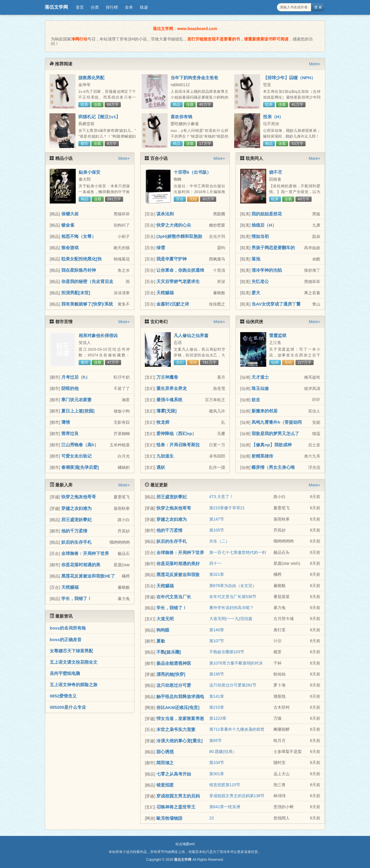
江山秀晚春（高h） (80, 445)
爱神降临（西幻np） (176, 433)
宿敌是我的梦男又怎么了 (275, 433)
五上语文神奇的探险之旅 (74, 685)
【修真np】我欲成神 (271, 445)
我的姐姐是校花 (267, 214)
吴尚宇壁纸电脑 (65, 673)
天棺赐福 (165, 293)
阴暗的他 (70, 388)
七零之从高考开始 (174, 774)
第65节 (216, 741)
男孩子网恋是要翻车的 (273, 248)
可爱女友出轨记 (76, 456)
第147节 (217, 519)
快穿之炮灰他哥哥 (79, 497)
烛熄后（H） (264, 225)
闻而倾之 (165, 763)
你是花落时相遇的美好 (178, 563)
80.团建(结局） (223, 752)
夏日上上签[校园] (78, 411)
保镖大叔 (70, 214)
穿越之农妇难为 (76, 508)
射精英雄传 (262, 456)
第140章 (217, 630)
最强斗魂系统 (169, 400)
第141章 (217, 696)
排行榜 (112, 7)
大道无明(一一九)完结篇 (231, 619)
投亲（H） (273, 117)
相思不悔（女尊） (79, 236)
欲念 (256, 400)
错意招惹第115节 (225, 785)
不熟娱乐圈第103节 (227, 652)
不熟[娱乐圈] (169, 652)
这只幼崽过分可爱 (174, 685)
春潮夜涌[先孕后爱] (80, 467)
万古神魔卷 (167, 377)
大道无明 (165, 619)
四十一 (215, 563)
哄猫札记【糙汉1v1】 (99, 117)
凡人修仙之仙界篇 (191, 335)
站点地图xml (185, 844)
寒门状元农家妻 (76, 400)
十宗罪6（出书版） (192, 172)
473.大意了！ (221, 497)
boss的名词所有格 (68, 628)
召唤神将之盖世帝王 (176, 807)
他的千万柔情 (74, 531)
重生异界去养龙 (172, 388)
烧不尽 (276, 172)
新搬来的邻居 (264, 411)
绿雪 (161, 248)
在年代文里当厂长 (174, 597)
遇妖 (161, 467)
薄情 (66, 422)
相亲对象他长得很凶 (98, 335)
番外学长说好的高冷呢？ (232, 608)
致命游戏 (70, 248)
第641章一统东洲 (225, 807)
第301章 (217, 774)
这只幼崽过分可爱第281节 (233, 685)
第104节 (217, 762)
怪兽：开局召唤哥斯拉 (178, 445)
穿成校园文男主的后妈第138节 (237, 796)
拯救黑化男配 (91, 78)
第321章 (217, 574)
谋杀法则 (165, 214)
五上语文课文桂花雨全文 (74, 662)
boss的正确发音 (66, 640)
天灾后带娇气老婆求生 (178, 281)
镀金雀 (68, 225)
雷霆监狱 (278, 335)
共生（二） (219, 541)
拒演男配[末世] (76, 293)
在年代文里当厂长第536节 (233, 597)
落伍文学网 (56, 7)
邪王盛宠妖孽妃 (76, 520)
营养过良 (70, 433)
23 (212, 818)
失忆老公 (260, 281)
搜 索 (318, 7)
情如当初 (260, 236)
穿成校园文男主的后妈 (178, 796)
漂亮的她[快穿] (171, 674)
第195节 (217, 674)
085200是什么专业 (68, 707)
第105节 (217, 530)
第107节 (217, 641)
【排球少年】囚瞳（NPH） (289, 78)
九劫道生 (165, 456)
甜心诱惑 (165, 752)
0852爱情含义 (63, 696)
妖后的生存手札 (76, 542)
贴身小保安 (89, 172)
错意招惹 (165, 785)
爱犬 (256, 293)
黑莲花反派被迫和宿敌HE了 (88, 576)
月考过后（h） (76, 377)
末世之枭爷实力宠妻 (176, 729)
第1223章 (218, 718)
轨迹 (144, 7)
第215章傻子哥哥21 (227, 508)
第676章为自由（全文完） (233, 586)
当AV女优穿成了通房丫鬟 (276, 304)
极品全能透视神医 (174, 663)
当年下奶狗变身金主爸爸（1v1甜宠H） (194, 80)
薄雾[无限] (166, 411)
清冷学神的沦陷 (267, 270)
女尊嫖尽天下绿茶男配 (71, 651)
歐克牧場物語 (169, 818)
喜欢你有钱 (181, 117)
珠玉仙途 (260, 388)
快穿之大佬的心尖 (174, 225)
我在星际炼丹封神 (79, 270)
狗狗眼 (163, 630)
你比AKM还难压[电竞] (178, 707)
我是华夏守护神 (172, 259)
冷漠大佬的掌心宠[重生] (180, 741)
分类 (95, 7)
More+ (315, 64)
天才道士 (260, 377)
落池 (256, 259)
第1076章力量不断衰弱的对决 (236, 663)
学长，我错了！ (76, 598)
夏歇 (161, 641)
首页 (80, 7)
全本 (129, 7)
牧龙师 (163, 422)
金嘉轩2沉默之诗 (173, 304)
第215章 (217, 707)
